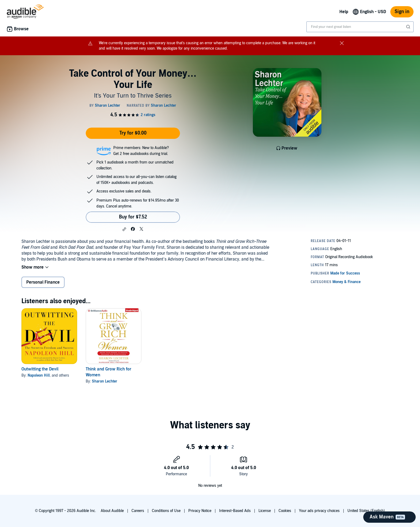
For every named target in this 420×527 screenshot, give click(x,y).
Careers (138, 511)
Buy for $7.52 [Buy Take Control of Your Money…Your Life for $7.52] (133, 217)
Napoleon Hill (39, 375)
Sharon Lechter (105, 381)
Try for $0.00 (133, 133)
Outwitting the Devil (40, 369)
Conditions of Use (166, 511)
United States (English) (366, 511)
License (265, 511)
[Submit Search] (409, 27)
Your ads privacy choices (319, 511)
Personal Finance (43, 282)
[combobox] (360, 27)
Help (344, 12)
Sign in (402, 12)
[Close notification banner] (342, 43)
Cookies (285, 511)
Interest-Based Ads (235, 511)
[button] (124, 229)
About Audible (112, 511)
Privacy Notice (200, 511)
